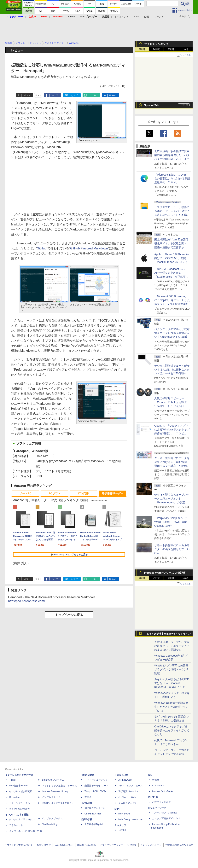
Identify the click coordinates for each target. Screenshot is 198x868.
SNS (136, 17)
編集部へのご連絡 (87, 845)
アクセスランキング (156, 44)
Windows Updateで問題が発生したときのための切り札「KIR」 (171, 707)
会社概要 (132, 845)
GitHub (42, 248)
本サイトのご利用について (19, 845)
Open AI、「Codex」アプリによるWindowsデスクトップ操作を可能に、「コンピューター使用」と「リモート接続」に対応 (172, 433)
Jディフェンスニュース (131, 786)
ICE (150, 775)
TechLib (122, 830)
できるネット (16, 825)
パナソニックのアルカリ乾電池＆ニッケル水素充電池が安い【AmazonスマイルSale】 (172, 333)
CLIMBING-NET (93, 814)
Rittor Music (87, 775)
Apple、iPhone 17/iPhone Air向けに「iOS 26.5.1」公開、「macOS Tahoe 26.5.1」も (172, 258)
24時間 (156, 49)
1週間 (171, 49)
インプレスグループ (151, 845)
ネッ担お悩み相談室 (20, 809)
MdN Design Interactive (130, 819)
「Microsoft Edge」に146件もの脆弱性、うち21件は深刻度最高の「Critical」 (172, 178)
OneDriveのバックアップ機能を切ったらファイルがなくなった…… (172, 730)
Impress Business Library (55, 791)
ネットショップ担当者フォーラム (59, 786)
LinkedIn (113, 95)
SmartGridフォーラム (53, 780)
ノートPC (25, 493)
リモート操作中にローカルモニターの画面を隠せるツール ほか (173, 549)
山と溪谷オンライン (95, 808)
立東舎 (88, 797)
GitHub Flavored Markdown (89, 248)
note (94, 95)
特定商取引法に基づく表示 (179, 845)
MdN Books (124, 814)
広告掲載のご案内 (64, 845)
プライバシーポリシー (112, 845)
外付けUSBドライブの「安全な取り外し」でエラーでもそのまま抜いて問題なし (172, 646)
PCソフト (54, 493)
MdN (117, 809)
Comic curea (159, 786)
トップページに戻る (69, 615)
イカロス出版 (121, 775)
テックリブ (120, 825)
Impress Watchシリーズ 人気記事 (165, 573)
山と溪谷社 (86, 803)
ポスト (27, 95)
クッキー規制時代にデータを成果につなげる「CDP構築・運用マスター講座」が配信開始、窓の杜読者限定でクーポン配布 (172, 466)
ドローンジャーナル (20, 803)
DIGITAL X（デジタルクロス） (58, 803)
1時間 (142, 49)
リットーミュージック (96, 780)
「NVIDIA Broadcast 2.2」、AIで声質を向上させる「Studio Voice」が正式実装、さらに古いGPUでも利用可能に (172, 277)
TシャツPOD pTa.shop (165, 813)
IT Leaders (15, 797)
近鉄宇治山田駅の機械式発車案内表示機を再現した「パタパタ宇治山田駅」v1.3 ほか (172, 155)
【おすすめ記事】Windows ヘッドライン (167, 634)
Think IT (13, 780)
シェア (55, 95)
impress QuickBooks (163, 791)
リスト (38, 95)
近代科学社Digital (93, 824)
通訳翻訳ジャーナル (129, 791)
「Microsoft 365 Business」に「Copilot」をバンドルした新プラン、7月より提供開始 (172, 300)
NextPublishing (50, 824)
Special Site (152, 105)
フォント (159, 17)
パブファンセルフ (161, 802)
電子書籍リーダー (113, 493)
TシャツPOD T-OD (95, 791)
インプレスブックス (52, 818)
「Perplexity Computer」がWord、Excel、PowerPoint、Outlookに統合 (172, 522)
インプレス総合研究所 (21, 791)
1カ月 (186, 49)
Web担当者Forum (18, 786)
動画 (147, 17)
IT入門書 (84, 493)
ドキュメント (122, 17)
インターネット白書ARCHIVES (25, 831)
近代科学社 (86, 819)
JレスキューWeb (127, 797)
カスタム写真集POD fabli (166, 818)
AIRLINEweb (125, 780)
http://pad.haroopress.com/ (26, 601)
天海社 (156, 780)
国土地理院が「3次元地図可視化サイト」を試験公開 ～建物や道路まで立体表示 (171, 243)
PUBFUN (153, 797)
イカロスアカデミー (129, 803)
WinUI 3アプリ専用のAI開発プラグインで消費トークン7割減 (171, 669)
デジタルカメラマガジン (22, 819)
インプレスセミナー (52, 797)
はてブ (75, 95)
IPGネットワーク (157, 808)
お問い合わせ (44, 845)
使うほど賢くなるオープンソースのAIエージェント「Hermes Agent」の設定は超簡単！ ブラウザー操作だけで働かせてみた (172, 502)
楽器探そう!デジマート (96, 786)
